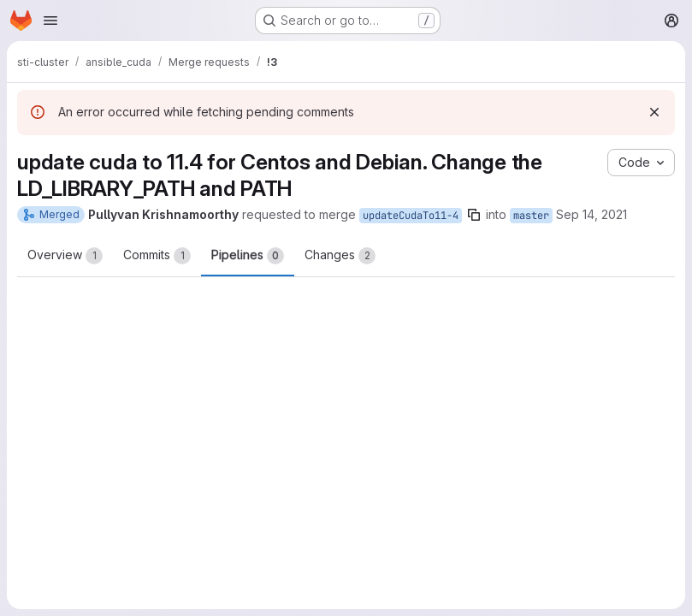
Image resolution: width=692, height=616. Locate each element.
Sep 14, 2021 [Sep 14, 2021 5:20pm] (591, 214)
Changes (340, 256)
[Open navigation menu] (50, 21)
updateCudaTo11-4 (411, 216)
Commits (157, 256)
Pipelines (248, 256)
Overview (65, 256)
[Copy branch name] (474, 215)
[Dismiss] (654, 112)
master (531, 216)
